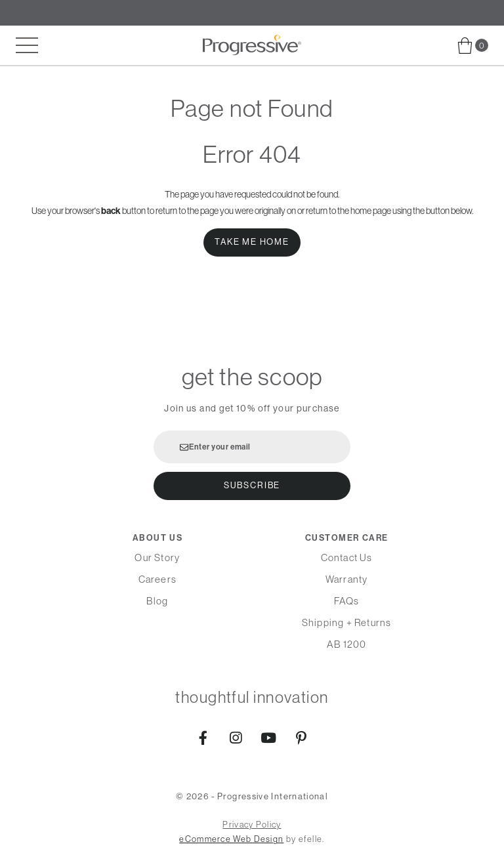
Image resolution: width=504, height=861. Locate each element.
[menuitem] (473, 46)
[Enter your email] (252, 447)
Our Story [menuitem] (157, 557)
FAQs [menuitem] (347, 601)
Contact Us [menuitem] (347, 557)
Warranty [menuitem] (347, 579)
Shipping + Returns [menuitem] (347, 622)
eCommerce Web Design (231, 839)
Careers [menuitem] (157, 579)
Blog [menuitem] (157, 601)
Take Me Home (252, 242)
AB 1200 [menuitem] (346, 644)
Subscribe (252, 485)
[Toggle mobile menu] (27, 45)
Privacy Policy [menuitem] (252, 825)
